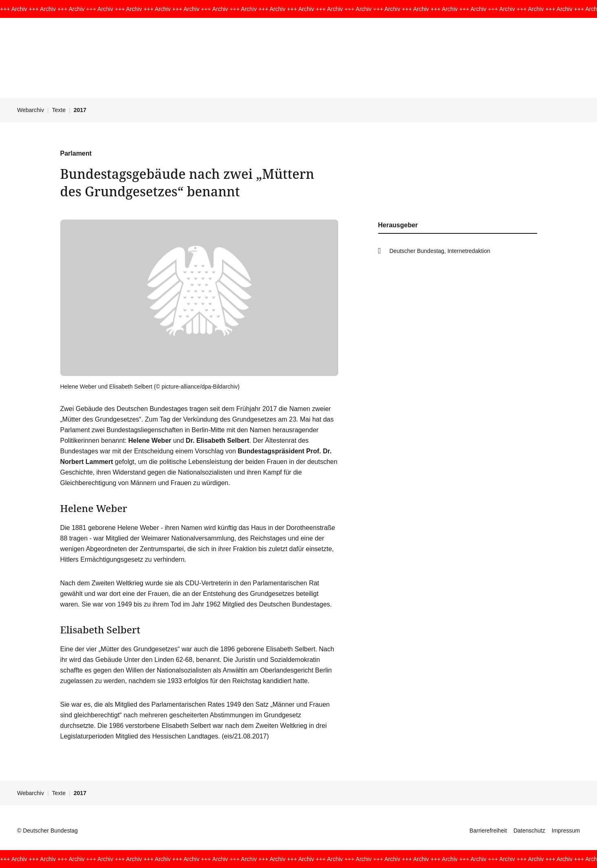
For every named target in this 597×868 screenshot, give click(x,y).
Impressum (566, 831)
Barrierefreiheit (488, 831)
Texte (59, 110)
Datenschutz (529, 831)
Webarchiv (31, 110)
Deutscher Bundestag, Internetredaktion (440, 251)
